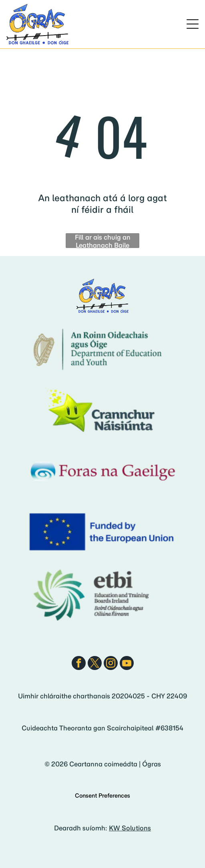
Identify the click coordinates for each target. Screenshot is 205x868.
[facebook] (79, 664)
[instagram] (111, 664)
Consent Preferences (102, 796)
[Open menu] (193, 24)
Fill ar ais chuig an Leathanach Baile (103, 241)
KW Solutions (130, 828)
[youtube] (127, 664)
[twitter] (95, 664)
